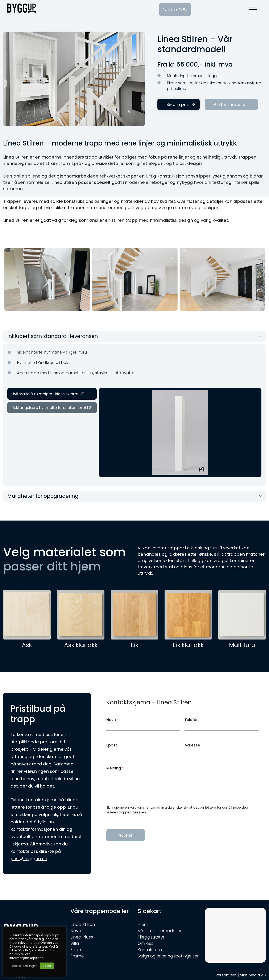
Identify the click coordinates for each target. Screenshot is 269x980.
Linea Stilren (83, 924)
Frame (77, 956)
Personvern (226, 975)
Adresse (192, 745)
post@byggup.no (29, 859)
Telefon (192, 720)
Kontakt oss (150, 950)
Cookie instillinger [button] (24, 966)
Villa (75, 943)
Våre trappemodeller (160, 931)
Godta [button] (47, 966)
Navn (113, 720)
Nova (76, 931)
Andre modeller (230, 104)
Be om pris (177, 104)
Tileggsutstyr (151, 937)
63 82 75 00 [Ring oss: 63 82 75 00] (175, 9)
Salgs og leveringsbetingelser (168, 956)
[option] (47, 279)
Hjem (143, 924)
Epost (113, 745)
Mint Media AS (253, 975)
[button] (252, 9)
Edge (76, 950)
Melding (115, 768)
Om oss (145, 943)
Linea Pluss (82, 937)
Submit (126, 835)
